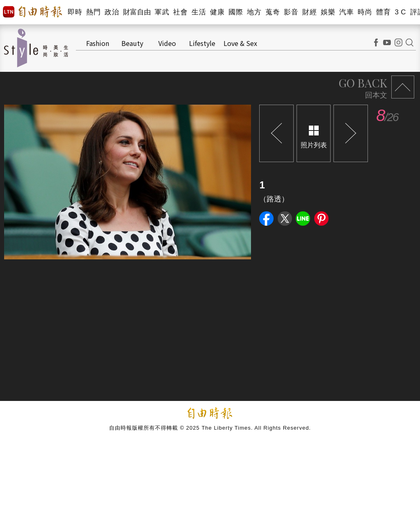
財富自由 (137, 12)
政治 (112, 12)
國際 (236, 12)
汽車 (346, 12)
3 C (400, 12)
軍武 (162, 12)
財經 (309, 12)
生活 (199, 12)
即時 (75, 12)
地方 (254, 12)
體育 (383, 12)
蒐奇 (273, 12)
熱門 (93, 12)
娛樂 (328, 12)
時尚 (365, 12)
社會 (180, 12)
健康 (217, 12)
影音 (291, 12)
